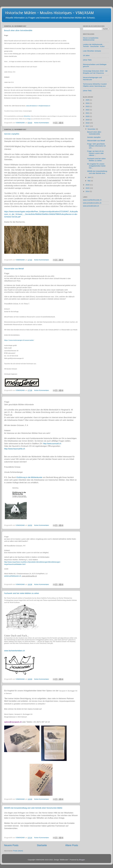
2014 (88, 191)
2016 (88, 185)
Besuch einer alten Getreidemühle (18, 30)
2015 (88, 188)
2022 (88, 110)
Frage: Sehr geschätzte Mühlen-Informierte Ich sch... (96, 146)
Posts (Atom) (18, 851)
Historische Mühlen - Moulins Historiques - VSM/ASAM (49, 13)
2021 (88, 113)
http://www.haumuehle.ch (15, 449)
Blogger (82, 860)
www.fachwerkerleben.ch (15, 651)
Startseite (42, 845)
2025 (88, 100)
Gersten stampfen (12, 134)
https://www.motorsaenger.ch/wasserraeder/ (19, 340)
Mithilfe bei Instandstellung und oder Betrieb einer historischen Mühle (33, 808)
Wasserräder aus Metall (14, 269)
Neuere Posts (11, 845)
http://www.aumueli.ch (52, 444)
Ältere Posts (72, 845)
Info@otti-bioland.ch (44, 106)
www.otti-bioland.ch (32, 106)
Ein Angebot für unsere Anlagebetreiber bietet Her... (96, 166)
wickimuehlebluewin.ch (13, 576)
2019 (88, 120)
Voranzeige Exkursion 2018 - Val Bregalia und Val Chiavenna (95, 72)
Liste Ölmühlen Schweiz (92, 51)
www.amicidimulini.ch (91, 206)
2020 (88, 116)
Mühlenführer (27, 116)
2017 (88, 126)
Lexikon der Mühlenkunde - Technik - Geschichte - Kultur (94, 45)
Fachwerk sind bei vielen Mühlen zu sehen (22, 593)
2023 (88, 106)
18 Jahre (86, 55)
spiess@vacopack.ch (13, 722)
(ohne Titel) (87, 60)
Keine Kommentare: (42, 123)
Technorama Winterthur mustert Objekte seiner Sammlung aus (95, 85)
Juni (89, 177)
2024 (88, 103)
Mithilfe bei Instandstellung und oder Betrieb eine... (97, 172)
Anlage (29, 119)
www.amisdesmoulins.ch (92, 203)
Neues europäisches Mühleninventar (91, 39)
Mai (89, 181)
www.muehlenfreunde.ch (92, 200)
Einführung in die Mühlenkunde (29, 477)
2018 (88, 123)
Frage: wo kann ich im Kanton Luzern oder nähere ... (95, 153)
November (92, 129)
